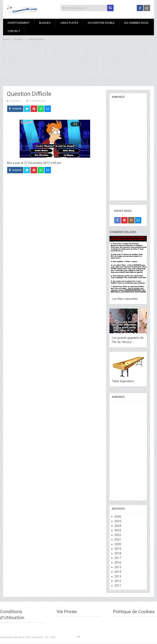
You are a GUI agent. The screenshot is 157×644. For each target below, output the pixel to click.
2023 (118, 530)
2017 (118, 558)
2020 (118, 544)
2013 (118, 576)
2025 (118, 521)
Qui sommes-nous (136, 23)
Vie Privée (67, 612)
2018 (118, 553)
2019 (118, 549)
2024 (118, 526)
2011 (118, 586)
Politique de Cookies (134, 612)
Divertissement (19, 23)
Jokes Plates (69, 23)
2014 (118, 572)
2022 (118, 535)
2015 (118, 567)
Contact (14, 31)
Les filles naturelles (125, 299)
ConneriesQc (15, 101)
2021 (118, 540)
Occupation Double (101, 23)
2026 (118, 517)
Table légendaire (123, 381)
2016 (118, 563)
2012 (118, 581)
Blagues (45, 23)
